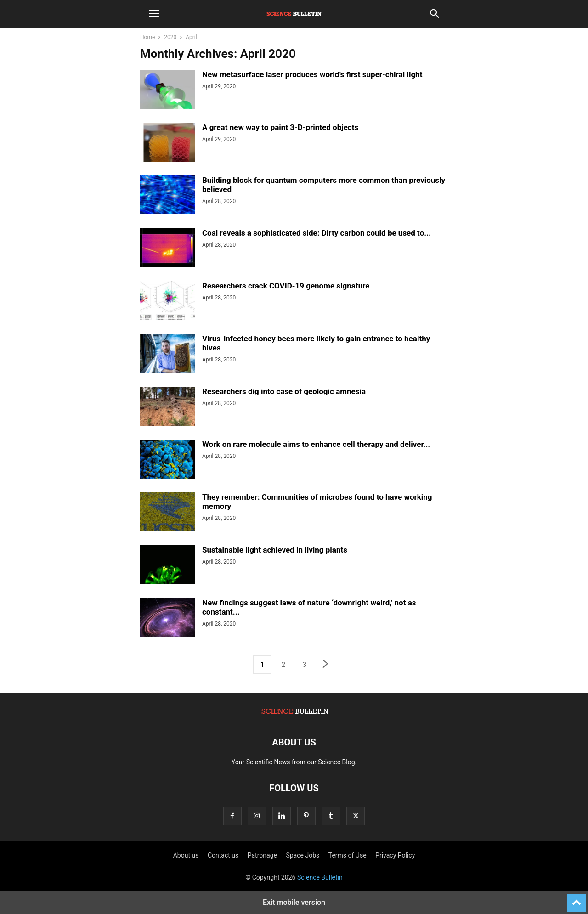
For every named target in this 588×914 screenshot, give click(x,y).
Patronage (262, 855)
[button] (154, 14)
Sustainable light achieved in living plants (275, 550)
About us (186, 855)
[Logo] (294, 714)
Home (147, 37)
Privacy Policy (395, 855)
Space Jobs (302, 855)
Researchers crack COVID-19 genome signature (286, 286)
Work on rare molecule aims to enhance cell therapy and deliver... (316, 444)
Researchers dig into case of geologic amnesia (284, 391)
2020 (170, 37)
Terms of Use (348, 855)
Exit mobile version (294, 902)
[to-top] (577, 899)
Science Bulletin (320, 877)
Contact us (223, 855)
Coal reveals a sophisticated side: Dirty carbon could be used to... (317, 233)
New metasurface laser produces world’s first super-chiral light (312, 74)
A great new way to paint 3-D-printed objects (280, 127)
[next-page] (326, 665)
